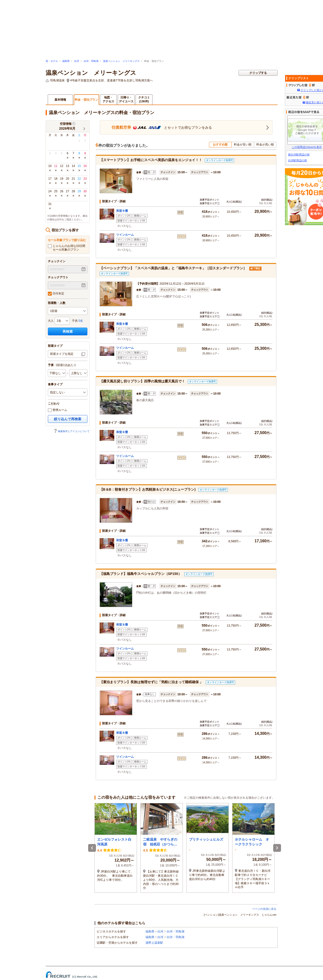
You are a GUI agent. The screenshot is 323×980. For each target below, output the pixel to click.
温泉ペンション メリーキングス (121, 61)
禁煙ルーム (57, 410)
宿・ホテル (52, 61)
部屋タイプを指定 (62, 354)
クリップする (258, 73)
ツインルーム (125, 235)
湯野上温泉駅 (154, 943)
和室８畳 (122, 211)
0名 (81, 321)
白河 (77, 61)
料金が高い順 (265, 145)
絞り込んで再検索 (68, 419)
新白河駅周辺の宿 (299, 155)
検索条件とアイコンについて (72, 431)
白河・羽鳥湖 (91, 61)
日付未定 (56, 294)
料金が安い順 (243, 145)
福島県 (66, 61)
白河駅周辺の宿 (297, 160)
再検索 (68, 331)
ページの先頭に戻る (264, 909)
